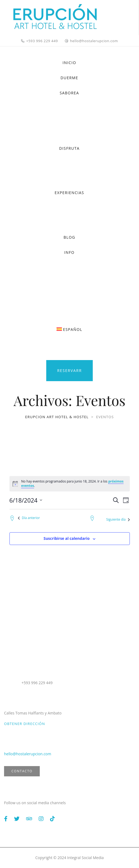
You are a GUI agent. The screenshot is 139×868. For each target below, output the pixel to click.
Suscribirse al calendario (67, 538)
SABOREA (69, 93)
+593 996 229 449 (42, 41)
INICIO (69, 63)
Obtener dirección (25, 724)
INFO (69, 252)
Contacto (22, 771)
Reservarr (69, 370)
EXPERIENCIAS (69, 193)
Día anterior (29, 518)
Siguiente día (118, 519)
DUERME (69, 78)
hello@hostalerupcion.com (94, 41)
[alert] (70, 484)
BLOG (69, 237)
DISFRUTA (69, 148)
